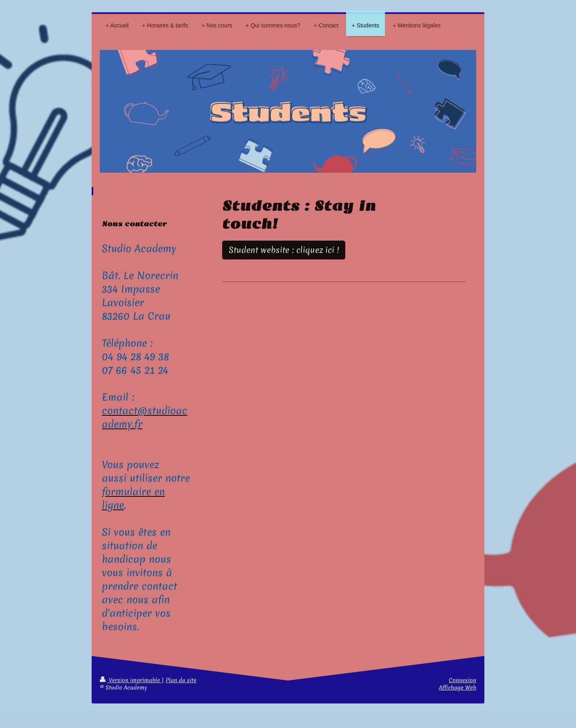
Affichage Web (458, 687)
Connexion (462, 680)
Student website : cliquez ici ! (284, 250)
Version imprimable (131, 680)
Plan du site (181, 680)
